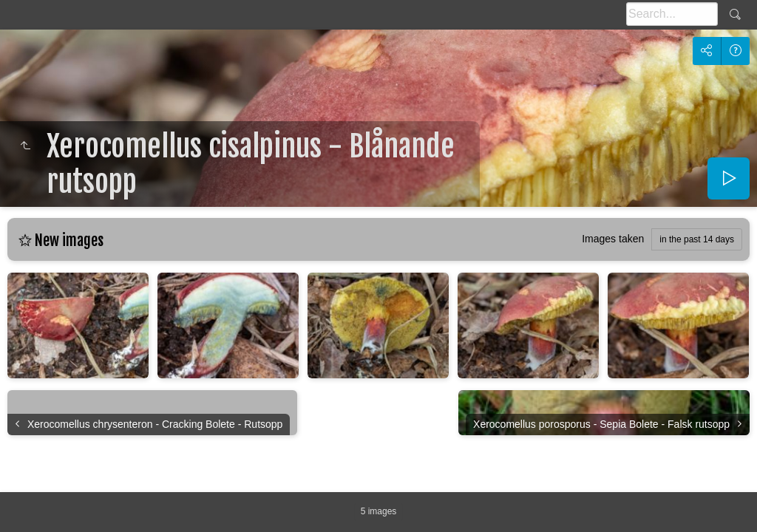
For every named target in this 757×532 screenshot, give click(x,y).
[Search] (672, 14)
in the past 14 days (697, 239)
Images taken (613, 239)
